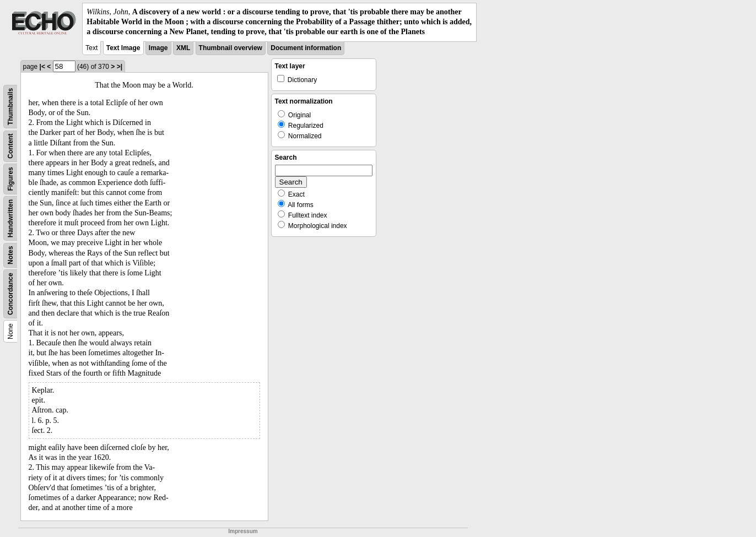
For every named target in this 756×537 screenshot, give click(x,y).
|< (42, 67)
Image (158, 48)
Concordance (10, 294)
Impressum (243, 531)
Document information (306, 48)
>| (120, 67)
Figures (10, 179)
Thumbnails (10, 106)
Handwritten (10, 218)
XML (183, 48)
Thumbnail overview (231, 48)
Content (10, 146)
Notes (10, 255)
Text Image (123, 48)
